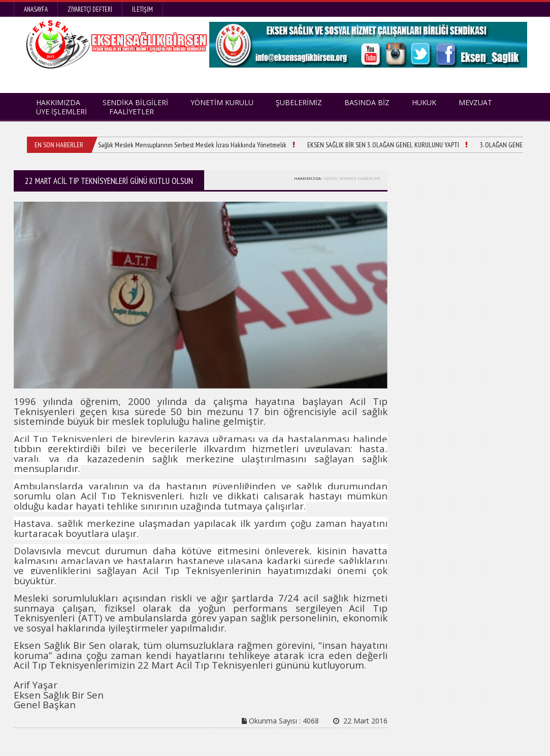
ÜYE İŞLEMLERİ (61, 112)
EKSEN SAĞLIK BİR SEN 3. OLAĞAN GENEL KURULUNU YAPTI (383, 145)
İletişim (142, 9)
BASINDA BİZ (367, 102)
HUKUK (424, 102)
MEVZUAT (475, 102)
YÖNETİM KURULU (222, 102)
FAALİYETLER (132, 112)
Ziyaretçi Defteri (90, 9)
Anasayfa (36, 9)
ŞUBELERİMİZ (299, 102)
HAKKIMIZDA (308, 178)
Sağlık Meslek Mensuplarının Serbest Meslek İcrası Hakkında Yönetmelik (192, 145)
